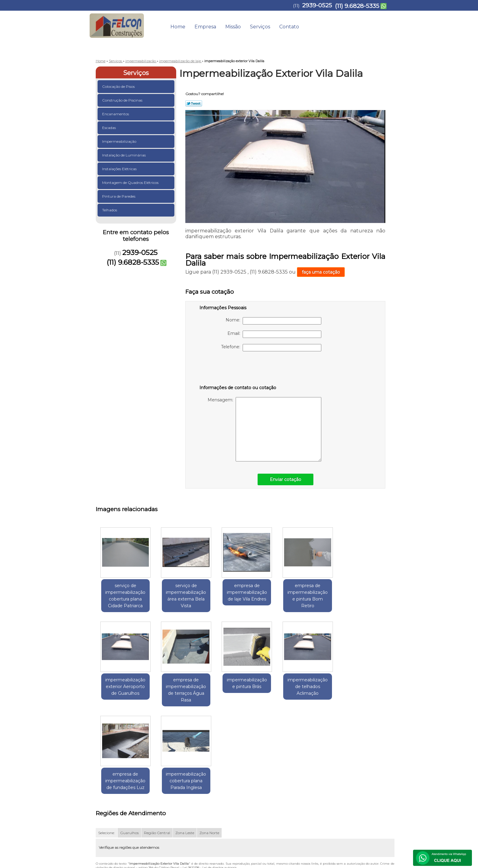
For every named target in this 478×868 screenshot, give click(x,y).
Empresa (205, 27)
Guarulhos (129, 745)
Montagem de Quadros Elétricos (131, 183)
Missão (233, 27)
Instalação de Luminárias (124, 155)
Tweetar (194, 103)
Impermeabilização (120, 141)
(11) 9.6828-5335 (357, 6)
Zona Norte (209, 745)
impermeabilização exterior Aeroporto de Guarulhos (362, 592)
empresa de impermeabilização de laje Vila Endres (244, 592)
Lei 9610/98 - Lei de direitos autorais (210, 780)
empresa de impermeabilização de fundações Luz (303, 687)
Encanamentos (116, 114)
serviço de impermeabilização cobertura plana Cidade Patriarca (125, 596)
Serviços (260, 27)
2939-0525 (317, 5)
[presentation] (238, 369)
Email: (274, 334)
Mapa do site (373, 801)
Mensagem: (264, 429)
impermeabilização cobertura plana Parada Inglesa (362, 687)
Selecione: (107, 745)
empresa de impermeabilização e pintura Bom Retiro (303, 596)
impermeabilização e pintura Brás (184, 683)
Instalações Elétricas (120, 169)
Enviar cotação (285, 479)
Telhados (110, 210)
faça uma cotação (321, 272)
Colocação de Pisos (119, 86)
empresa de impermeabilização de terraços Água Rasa (125, 690)
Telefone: (271, 348)
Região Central (157, 745)
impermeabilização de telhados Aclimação (244, 687)
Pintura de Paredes (119, 196)
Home (178, 27)
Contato (289, 27)
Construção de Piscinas (123, 100)
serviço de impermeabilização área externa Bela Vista (184, 596)
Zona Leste (185, 745)
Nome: (273, 321)
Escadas (109, 128)
